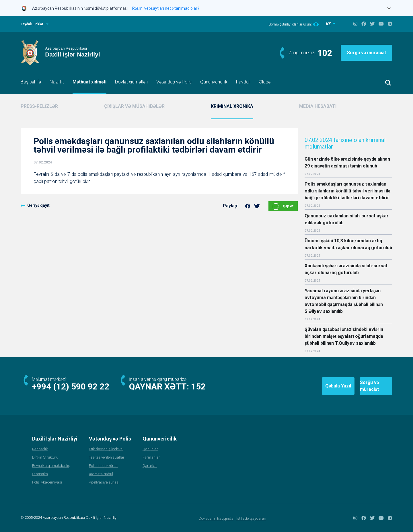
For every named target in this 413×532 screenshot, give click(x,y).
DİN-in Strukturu (45, 457)
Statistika (40, 474)
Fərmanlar (151, 457)
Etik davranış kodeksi (106, 449)
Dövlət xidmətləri (131, 82)
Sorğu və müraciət (367, 53)
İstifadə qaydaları (251, 518)
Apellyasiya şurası (104, 482)
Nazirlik (57, 82)
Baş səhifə (31, 82)
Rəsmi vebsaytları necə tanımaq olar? (166, 8)
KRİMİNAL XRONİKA (232, 106)
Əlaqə (265, 82)
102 (325, 53)
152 (198, 386)
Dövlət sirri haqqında (216, 518)
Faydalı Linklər (32, 24)
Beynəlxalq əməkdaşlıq (51, 466)
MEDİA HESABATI (318, 106)
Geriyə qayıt (38, 205)
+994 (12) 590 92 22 (71, 386)
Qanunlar (150, 449)
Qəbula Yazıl (304, 386)
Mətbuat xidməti (89, 82)
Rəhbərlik (40, 449)
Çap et (283, 206)
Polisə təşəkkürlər (103, 466)
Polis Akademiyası (47, 482)
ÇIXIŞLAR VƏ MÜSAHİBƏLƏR (134, 106)
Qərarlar (150, 466)
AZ (329, 24)
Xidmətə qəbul (101, 474)
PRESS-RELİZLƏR (39, 106)
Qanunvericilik (214, 82)
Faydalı (243, 82)
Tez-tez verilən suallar (107, 457)
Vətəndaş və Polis (174, 82)
